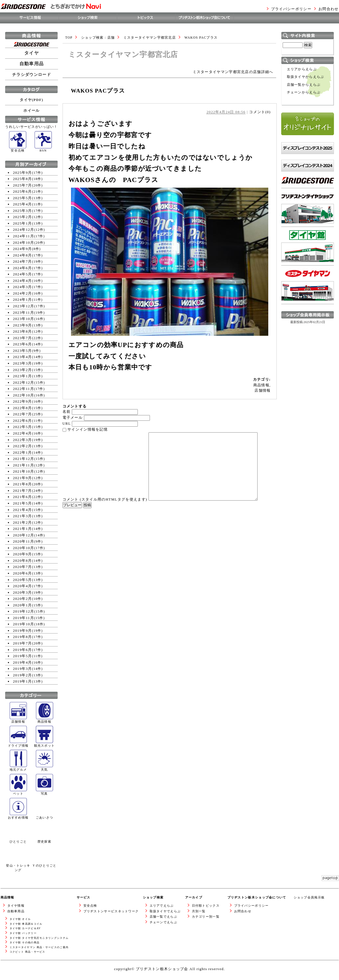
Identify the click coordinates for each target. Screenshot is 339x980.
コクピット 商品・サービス (27, 952)
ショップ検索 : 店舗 (98, 38)
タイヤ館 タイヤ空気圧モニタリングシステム (39, 938)
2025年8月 (23, 179)
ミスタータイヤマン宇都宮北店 (150, 38)
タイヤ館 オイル (20, 919)
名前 (67, 412)
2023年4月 (23, 357)
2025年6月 (23, 191)
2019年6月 (23, 650)
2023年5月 (23, 351)
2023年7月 (23, 338)
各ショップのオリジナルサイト (307, 141)
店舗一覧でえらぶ (163, 917)
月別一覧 (199, 911)
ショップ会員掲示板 (309, 897)
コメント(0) (260, 112)
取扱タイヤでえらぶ (165, 911)
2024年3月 (23, 287)
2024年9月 (23, 249)
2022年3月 (23, 440)
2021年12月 (24, 459)
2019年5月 (23, 656)
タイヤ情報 (16, 906)
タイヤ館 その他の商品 (25, 942)
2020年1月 (23, 605)
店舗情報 (262, 390)
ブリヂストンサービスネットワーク (111, 911)
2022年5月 (23, 427)
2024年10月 (24, 243)
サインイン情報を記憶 (87, 429)
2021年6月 (23, 497)
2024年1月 (23, 300)
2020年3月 (23, 592)
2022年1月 (23, 452)
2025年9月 (23, 173)
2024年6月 (23, 268)
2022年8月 (23, 408)
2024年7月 (23, 261)
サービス (84, 897)
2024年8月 (23, 255)
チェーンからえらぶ (304, 92)
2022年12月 (24, 382)
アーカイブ (194, 897)
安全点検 (90, 906)
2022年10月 (24, 395)
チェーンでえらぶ (163, 922)
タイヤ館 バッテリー (23, 933)
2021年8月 (23, 484)
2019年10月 (24, 624)
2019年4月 (23, 662)
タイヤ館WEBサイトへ (302, 268)
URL (67, 423)
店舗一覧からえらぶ (304, 85)
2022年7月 (23, 414)
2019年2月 (23, 675)
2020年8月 (23, 561)
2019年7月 (23, 643)
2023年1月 (23, 376)
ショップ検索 (153, 897)
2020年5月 (23, 580)
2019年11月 (24, 618)
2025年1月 (23, 223)
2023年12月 (24, 306)
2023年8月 (23, 331)
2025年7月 (23, 185)
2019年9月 (23, 631)
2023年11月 (24, 313)
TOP (69, 38)
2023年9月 (23, 325)
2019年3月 (23, 669)
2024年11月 (24, 236)
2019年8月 (23, 637)
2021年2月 (23, 522)
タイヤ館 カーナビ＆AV (25, 928)
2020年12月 (24, 535)
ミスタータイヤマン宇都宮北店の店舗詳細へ (233, 72)
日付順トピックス (206, 906)
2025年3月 (23, 211)
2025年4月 (23, 204)
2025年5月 (23, 198)
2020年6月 (23, 573)
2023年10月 (24, 319)
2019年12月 (24, 611)
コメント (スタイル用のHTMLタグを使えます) (105, 499)
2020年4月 (23, 586)
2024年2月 (23, 293)
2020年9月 (23, 554)
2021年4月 (23, 510)
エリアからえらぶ (302, 69)
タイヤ (32, 53)
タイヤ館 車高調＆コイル (26, 924)
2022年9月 (23, 401)
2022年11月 (24, 389)
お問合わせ (329, 9)
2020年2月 (23, 599)
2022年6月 (23, 421)
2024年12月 (24, 230)
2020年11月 (24, 541)
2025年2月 (23, 217)
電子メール (73, 417)
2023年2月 (23, 370)
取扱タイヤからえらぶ (306, 77)
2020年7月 (23, 567)
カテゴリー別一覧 (206, 917)
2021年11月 (24, 465)
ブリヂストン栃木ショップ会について (257, 897)
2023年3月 (23, 363)
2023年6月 (23, 344)
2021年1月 (23, 529)
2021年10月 (24, 471)
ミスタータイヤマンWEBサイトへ (306, 309)
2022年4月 (23, 433)
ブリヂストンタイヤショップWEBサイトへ (307, 232)
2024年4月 (23, 281)
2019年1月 (23, 681)
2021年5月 (23, 503)
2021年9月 (23, 478)
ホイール (31, 110)
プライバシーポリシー (291, 9)
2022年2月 (23, 446)
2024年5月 (23, 274)
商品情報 (261, 385)
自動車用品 (32, 64)
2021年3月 (23, 516)
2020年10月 (24, 548)
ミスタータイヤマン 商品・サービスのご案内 (39, 947)
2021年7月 (23, 491)
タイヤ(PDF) (31, 100)
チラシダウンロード (32, 75)
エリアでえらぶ (162, 906)
